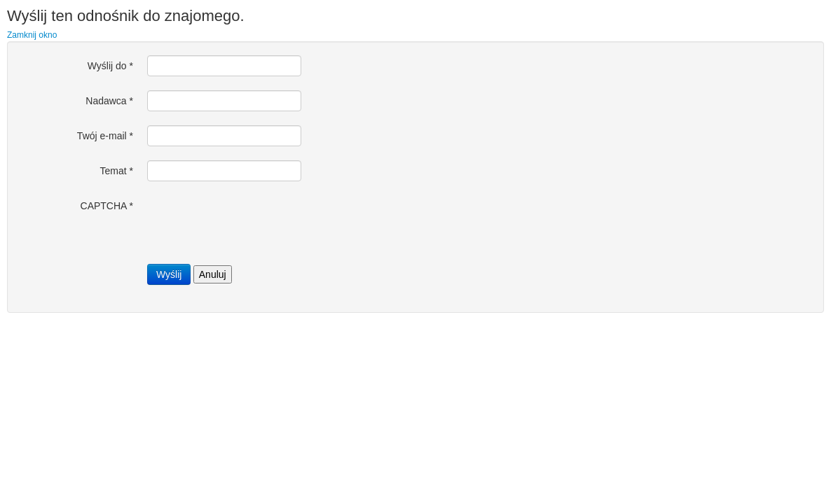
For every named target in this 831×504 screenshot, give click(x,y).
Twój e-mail (105, 136)
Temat (117, 171)
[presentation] (254, 223)
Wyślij (169, 274)
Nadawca (109, 101)
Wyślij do (110, 66)
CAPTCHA (107, 206)
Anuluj (213, 274)
